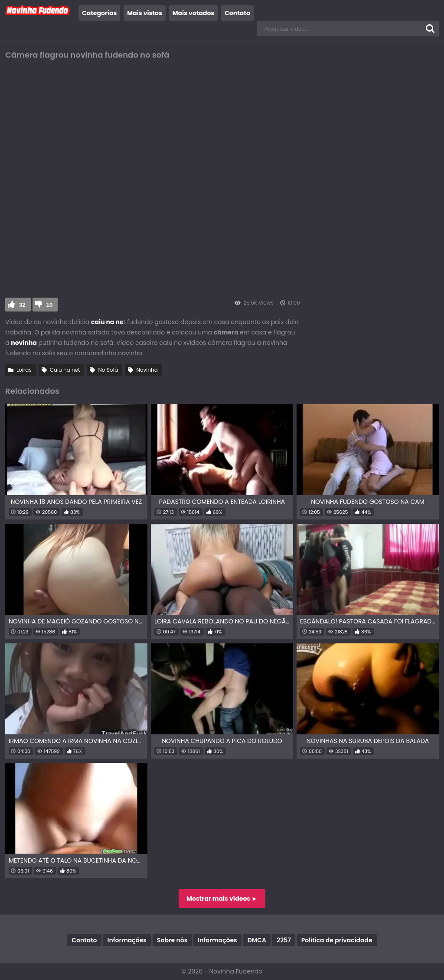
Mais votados (193, 13)
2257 (284, 940)
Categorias (99, 13)
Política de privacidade (337, 940)
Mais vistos (144, 13)
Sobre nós (172, 940)
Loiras (24, 370)
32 (22, 305)
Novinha (147, 370)
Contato (237, 13)
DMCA (257, 940)
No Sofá (108, 370)
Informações (127, 940)
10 (50, 305)
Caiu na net (65, 370)
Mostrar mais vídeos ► (222, 899)
